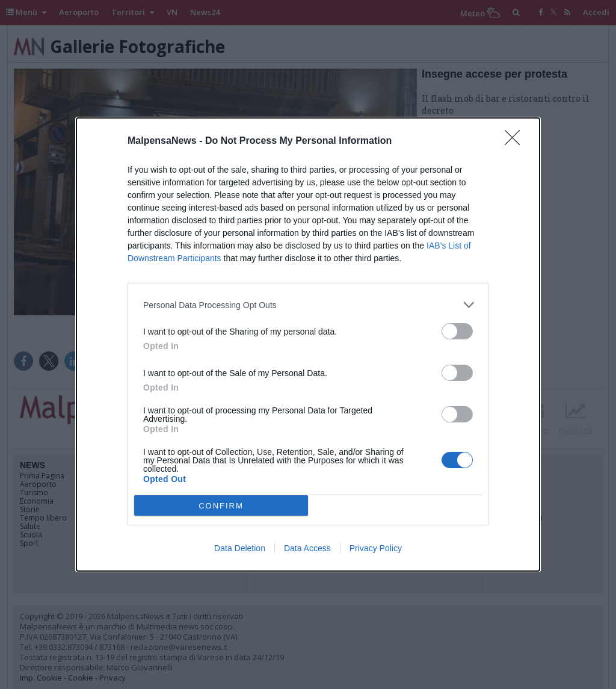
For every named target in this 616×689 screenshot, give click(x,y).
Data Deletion (240, 548)
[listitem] (308, 305)
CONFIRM (221, 506)
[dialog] (308, 344)
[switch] (457, 331)
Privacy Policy (376, 548)
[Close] (516, 141)
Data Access (307, 548)
